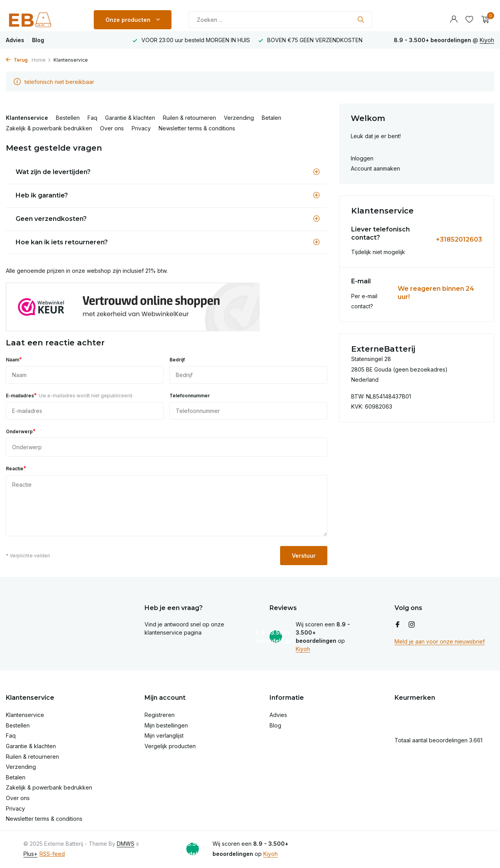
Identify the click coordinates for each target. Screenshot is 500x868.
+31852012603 (459, 239)
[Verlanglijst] (469, 20)
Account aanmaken (375, 168)
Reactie (16, 468)
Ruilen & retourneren (189, 118)
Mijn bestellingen (166, 725)
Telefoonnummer (190, 396)
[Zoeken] (280, 20)
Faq (92, 118)
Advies (15, 40)
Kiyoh (487, 40)
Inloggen (362, 158)
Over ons (112, 128)
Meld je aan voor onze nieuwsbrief (440, 641)
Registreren (160, 715)
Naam (14, 359)
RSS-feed (52, 854)
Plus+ (30, 854)
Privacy (141, 128)
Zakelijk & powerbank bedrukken (49, 128)
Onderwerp (21, 431)
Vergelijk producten (170, 746)
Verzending (239, 118)
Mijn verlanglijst (164, 735)
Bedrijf (177, 360)
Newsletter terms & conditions (197, 128)
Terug (17, 60)
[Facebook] (398, 625)
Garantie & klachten (130, 118)
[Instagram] (412, 625)
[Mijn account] (454, 20)
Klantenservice (27, 118)
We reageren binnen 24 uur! (436, 293)
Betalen (271, 118)
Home (41, 60)
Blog (38, 40)
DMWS (126, 844)
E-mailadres (70, 395)
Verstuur (304, 556)
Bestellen (68, 118)
